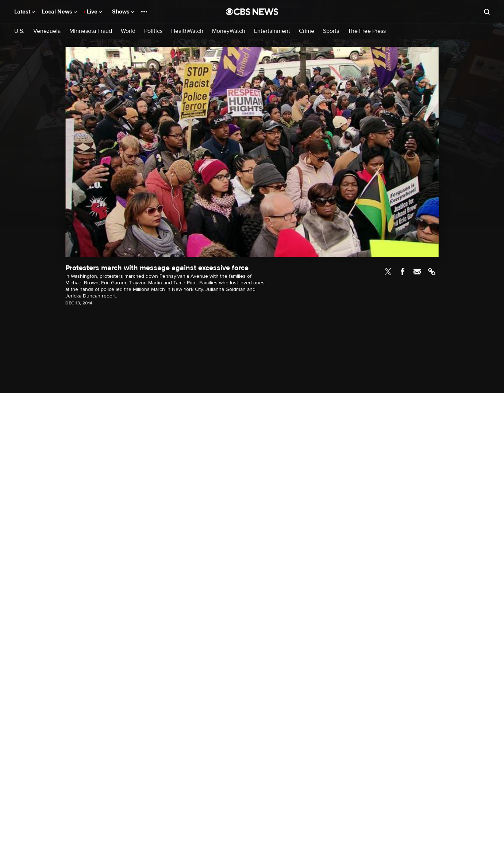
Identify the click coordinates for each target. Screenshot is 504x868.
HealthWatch (187, 31)
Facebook (403, 272)
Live (94, 12)
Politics (153, 31)
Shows (123, 12)
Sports (331, 31)
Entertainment (272, 31)
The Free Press (367, 31)
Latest (24, 12)
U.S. (19, 31)
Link (432, 272)
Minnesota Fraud (91, 31)
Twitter (388, 272)
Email (417, 272)
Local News (59, 12)
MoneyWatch (229, 31)
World (128, 31)
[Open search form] (487, 12)
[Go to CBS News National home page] (252, 12)
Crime (307, 31)
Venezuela (47, 31)
